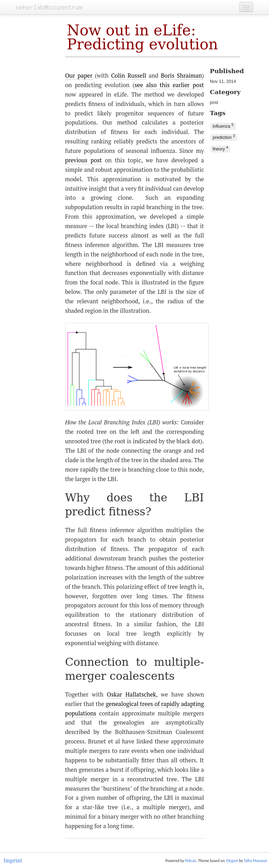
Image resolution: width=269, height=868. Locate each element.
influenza (223, 126)
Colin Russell (129, 76)
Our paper (79, 76)
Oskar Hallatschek (131, 694)
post (214, 103)
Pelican (191, 861)
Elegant (232, 861)
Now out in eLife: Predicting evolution (143, 37)
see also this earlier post (169, 85)
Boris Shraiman (181, 76)
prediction (224, 137)
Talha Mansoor (256, 861)
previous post (84, 160)
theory (220, 149)
